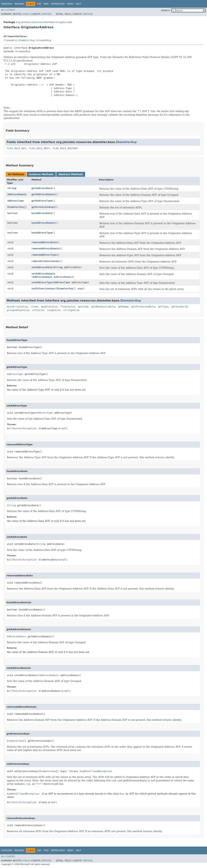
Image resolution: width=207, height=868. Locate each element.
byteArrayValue (17, 307)
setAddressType (42, 282)
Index (70, 4)
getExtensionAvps (43, 207)
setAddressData (42, 267)
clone (34, 307)
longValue (54, 310)
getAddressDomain (43, 194)
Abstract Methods (71, 174)
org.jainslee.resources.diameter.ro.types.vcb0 (44, 22)
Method (47, 14)
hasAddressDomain (43, 223)
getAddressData (42, 188)
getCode (83, 307)
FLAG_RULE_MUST (39, 148)
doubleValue (49, 307)
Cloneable (10, 40)
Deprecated (58, 4)
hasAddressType (42, 233)
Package (19, 4)
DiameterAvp (27, 40)
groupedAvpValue (18, 310)
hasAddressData (42, 213)
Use (39, 4)
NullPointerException (22, 428)
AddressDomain (17, 194)
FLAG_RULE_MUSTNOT (65, 148)
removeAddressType (44, 255)
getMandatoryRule (103, 307)
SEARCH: (166, 11)
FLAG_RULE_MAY (17, 148)
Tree (46, 4)
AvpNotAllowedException (96, 771)
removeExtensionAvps (46, 261)
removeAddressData (44, 242)
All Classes (8, 10)
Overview (7, 4)
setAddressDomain (43, 274)
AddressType (16, 201)
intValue (38, 310)
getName (123, 307)
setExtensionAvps (43, 289)
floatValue (68, 307)
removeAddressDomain (46, 248)
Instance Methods (41, 174)
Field (26, 14)
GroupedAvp (44, 40)
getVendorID (180, 307)
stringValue (71, 310)
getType (163, 307)
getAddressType (42, 201)
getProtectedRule (143, 307)
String (12, 188)
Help (78, 4)
